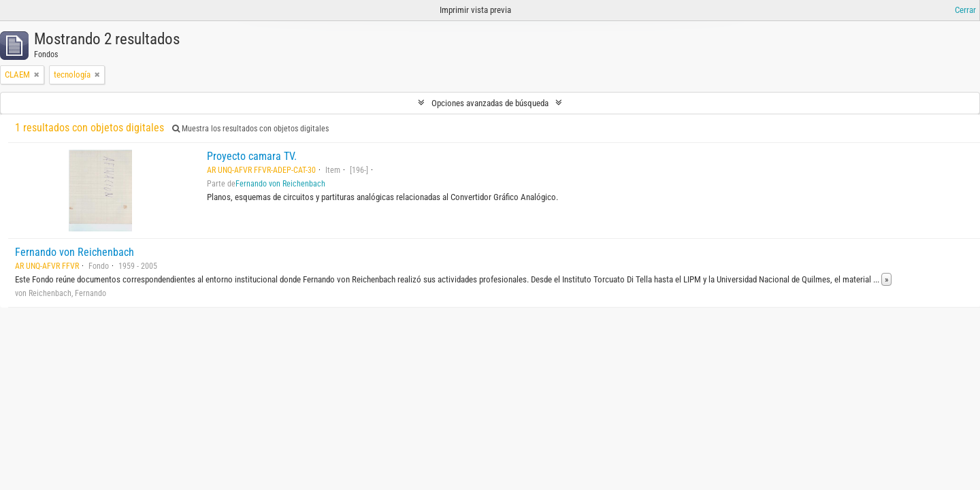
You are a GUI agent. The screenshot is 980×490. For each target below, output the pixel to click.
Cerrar (965, 10)
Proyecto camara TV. (252, 156)
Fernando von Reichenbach (280, 184)
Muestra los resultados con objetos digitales (250, 129)
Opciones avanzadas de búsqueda (490, 103)
